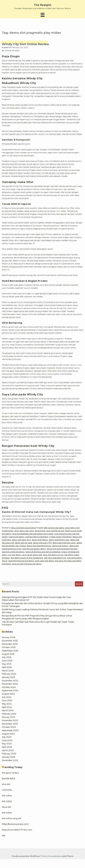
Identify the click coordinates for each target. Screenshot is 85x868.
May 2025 (7, 664)
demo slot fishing (40, 540)
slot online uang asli (11, 818)
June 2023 (7, 740)
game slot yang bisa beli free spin (62, 549)
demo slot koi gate (24, 543)
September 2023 (10, 730)
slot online (7, 796)
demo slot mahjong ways (64, 543)
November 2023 (10, 724)
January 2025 (8, 677)
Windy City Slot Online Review (25, 44)
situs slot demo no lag (53, 555)
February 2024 (9, 714)
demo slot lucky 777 (42, 543)
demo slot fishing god (59, 540)
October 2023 (9, 727)
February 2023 (9, 754)
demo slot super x (60, 546)
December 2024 (10, 681)
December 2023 (10, 720)
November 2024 (10, 684)
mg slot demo (15, 555)
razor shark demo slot (32, 555)
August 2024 (8, 694)
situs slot (6, 784)
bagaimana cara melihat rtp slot (49, 531)
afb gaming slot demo (54, 528)
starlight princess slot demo (21, 561)
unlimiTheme (67, 856)
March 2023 (8, 750)
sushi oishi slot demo (44, 561)
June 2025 (7, 661)
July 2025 (7, 657)
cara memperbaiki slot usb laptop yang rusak (33, 534)
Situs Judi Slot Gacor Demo (23, 528)
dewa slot (7, 807)
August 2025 (8, 654)
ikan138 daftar (9, 779)
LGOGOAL (7, 790)
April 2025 (7, 667)
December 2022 (10, 760)
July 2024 (7, 697)
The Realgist (43, 5)
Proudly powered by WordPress (26, 856)
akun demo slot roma (24, 531)
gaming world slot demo (13, 552)
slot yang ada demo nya (55, 558)
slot (4, 835)
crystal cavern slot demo (60, 537)
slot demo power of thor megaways (27, 558)
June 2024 (7, 700)
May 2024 (7, 704)
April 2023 (7, 747)
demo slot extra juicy (21, 540)
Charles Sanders (12, 50)
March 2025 (8, 671)
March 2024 (8, 710)
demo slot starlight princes (39, 546)
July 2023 (7, 737)
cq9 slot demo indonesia (37, 537)
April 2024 (7, 707)
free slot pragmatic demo (34, 549)
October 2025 (9, 647)
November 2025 (10, 644)
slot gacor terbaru (11, 773)
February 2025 (9, 674)
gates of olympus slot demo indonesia (43, 552)
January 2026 (8, 637)
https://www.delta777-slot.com (17, 830)
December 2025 (10, 641)
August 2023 (8, 734)
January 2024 (9, 717)
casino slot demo (16, 537)
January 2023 (9, 757)
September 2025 (10, 651)
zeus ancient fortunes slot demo (27, 564)
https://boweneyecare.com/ (15, 824)
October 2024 (9, 687)
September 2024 (10, 691)
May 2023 (7, 744)
